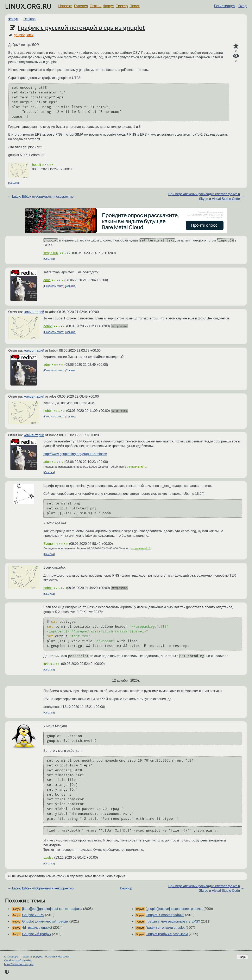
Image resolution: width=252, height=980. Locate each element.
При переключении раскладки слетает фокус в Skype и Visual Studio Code (204, 196)
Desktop (30, 19)
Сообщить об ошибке (18, 960)
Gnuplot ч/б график (37, 934)
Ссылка (14, 183)
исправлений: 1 (137, 467)
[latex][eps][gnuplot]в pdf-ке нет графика (52, 909)
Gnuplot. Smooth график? (165, 915)
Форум (109, 6)
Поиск (135, 6)
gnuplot (19, 35)
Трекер (122, 6)
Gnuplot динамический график (45, 921)
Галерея (81, 6)
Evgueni (49, 544)
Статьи (96, 6)
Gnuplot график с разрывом (167, 934)
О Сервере (11, 957)
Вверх (242, 957)
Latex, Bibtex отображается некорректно (43, 197)
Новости (65, 6)
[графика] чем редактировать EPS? (173, 921)
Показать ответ (54, 286)
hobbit (37, 165)
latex (30, 35)
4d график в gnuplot (37, 928)
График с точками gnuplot (165, 928)
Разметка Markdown (58, 957)
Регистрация (225, 6)
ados (47, 280)
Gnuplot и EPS (33, 915)
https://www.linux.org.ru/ (19, 964)
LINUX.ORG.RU (28, 6)
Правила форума (32, 957)
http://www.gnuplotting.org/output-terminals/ (75, 454)
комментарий (34, 312)
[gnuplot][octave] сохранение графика (174, 909)
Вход (242, 6)
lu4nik (48, 664)
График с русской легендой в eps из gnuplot (81, 27)
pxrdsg (48, 857)
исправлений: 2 (141, 548)
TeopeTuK (51, 253)
